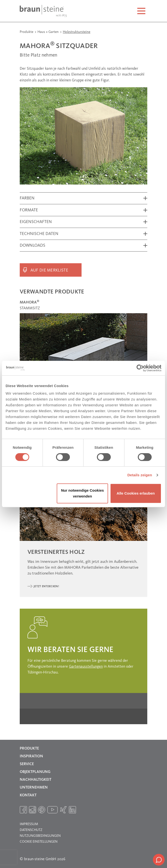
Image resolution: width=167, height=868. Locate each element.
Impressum (29, 824)
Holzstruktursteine (77, 32)
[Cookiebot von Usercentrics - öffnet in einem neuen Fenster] (140, 368)
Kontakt (28, 795)
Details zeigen (140, 475)
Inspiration (31, 756)
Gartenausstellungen (86, 667)
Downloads (32, 246)
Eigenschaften (36, 222)
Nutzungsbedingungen (40, 836)
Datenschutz (31, 830)
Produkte (27, 32)
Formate (29, 210)
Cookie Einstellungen (39, 842)
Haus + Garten (48, 32)
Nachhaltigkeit (36, 780)
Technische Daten (39, 234)
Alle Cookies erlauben (136, 493)
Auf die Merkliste (49, 270)
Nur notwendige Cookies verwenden (83, 493)
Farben (27, 198)
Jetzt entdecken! (46, 586)
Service (27, 764)
